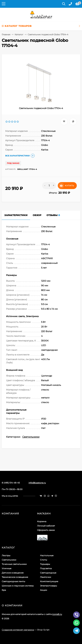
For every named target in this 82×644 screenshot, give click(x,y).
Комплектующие (49, 581)
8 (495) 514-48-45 (11, 483)
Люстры (6, 555)
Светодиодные (48, 573)
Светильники (31, 437)
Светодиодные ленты (13, 581)
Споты (44, 560)
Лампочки (46, 577)
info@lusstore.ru (37, 483)
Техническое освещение (15, 577)
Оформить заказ (46, 530)
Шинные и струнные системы (18, 586)
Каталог (19, 34)
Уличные (7, 568)
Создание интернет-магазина (18, 630)
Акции (44, 590)
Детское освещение (13, 573)
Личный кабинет (46, 526)
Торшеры (45, 564)
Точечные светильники (14, 564)
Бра (4, 590)
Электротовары (48, 586)
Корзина (42, 521)
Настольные (47, 555)
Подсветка (46, 568)
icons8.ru (57, 614)
